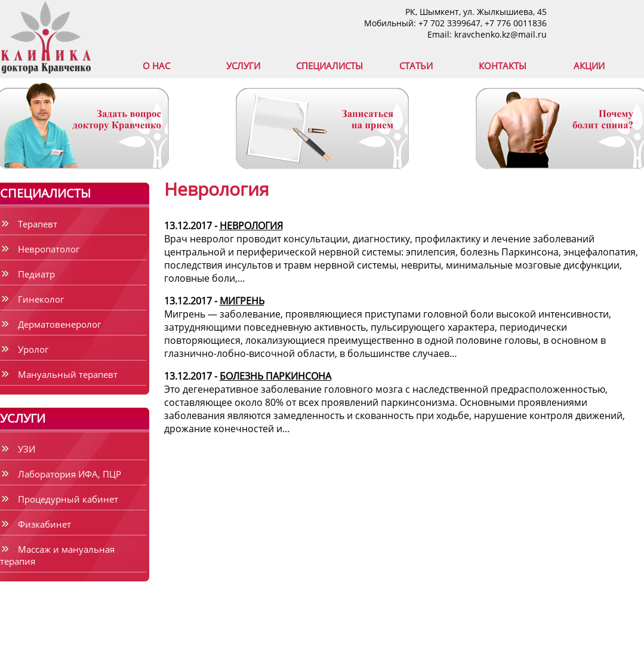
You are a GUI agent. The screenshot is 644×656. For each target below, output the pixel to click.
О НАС (156, 66)
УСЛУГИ (243, 66)
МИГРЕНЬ (242, 301)
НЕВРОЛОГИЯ (251, 226)
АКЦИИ (589, 66)
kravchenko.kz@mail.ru (500, 34)
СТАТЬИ (416, 66)
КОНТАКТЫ (503, 66)
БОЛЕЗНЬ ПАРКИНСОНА (275, 376)
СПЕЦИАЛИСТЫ (329, 66)
